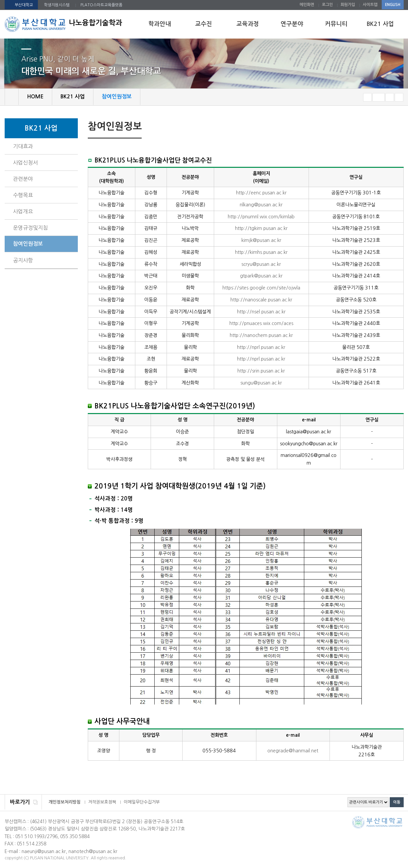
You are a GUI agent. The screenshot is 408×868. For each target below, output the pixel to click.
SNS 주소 (399, 127)
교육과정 (248, 24)
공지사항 (23, 260)
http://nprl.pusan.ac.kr (261, 347)
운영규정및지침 (30, 228)
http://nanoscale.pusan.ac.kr (261, 300)
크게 (390, 97)
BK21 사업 (380, 24)
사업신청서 (25, 163)
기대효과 (23, 146)
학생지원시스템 (57, 5)
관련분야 (23, 179)
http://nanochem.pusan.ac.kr (261, 335)
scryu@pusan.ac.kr (261, 264)
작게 (367, 97)
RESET (379, 97)
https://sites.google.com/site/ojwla (261, 288)
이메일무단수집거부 (142, 802)
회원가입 (348, 5)
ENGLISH (393, 5)
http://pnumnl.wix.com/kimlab (261, 217)
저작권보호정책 (102, 802)
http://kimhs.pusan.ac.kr (261, 252)
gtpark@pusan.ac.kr (261, 276)
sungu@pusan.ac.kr (261, 383)
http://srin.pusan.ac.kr (261, 371)
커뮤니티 (336, 24)
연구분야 (292, 24)
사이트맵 (370, 5)
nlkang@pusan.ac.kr (261, 205)
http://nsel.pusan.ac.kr (261, 312)
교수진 (204, 24)
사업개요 (23, 211)
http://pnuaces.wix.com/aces (261, 323)
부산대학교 (24, 5)
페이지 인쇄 (389, 127)
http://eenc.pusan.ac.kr (261, 193)
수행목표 (23, 195)
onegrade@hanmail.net (293, 751)
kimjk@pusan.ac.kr (261, 240)
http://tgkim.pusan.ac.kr (261, 228)
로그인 (327, 5)
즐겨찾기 (399, 97)
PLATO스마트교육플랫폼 (101, 5)
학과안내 (160, 24)
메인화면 (307, 5)
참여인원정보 (28, 244)
